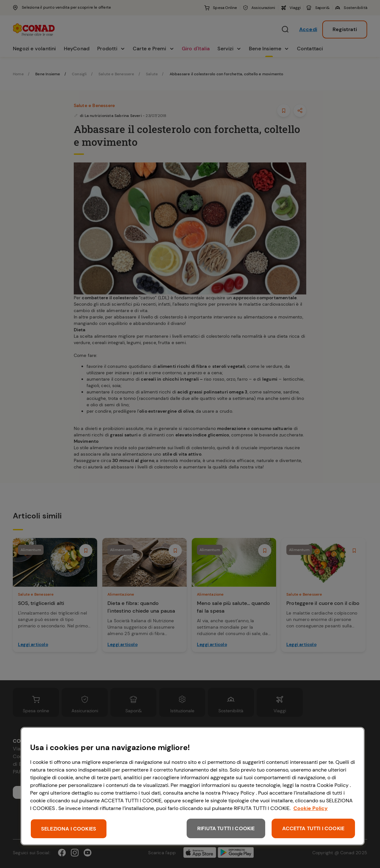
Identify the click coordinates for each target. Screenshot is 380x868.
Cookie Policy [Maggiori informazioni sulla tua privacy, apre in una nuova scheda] (311, 808)
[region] (193, 786)
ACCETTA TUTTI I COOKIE (313, 828)
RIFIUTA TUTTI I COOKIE (226, 828)
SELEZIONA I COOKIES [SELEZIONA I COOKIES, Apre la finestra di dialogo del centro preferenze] (69, 829)
